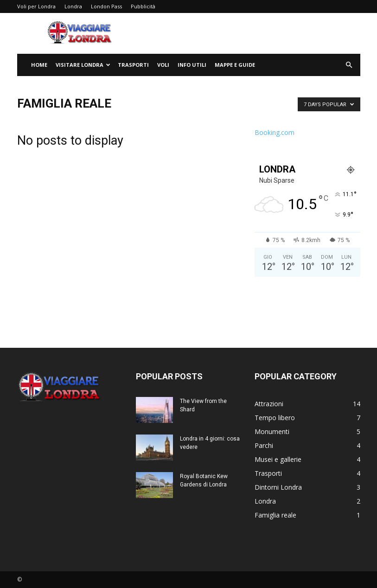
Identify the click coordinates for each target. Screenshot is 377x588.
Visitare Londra (83, 65)
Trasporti (133, 65)
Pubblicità (143, 6)
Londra (73, 6)
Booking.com (275, 132)
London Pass (106, 6)
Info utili (192, 65)
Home (39, 65)
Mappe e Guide (235, 65)
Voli (163, 65)
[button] (349, 65)
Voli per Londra (36, 6)
